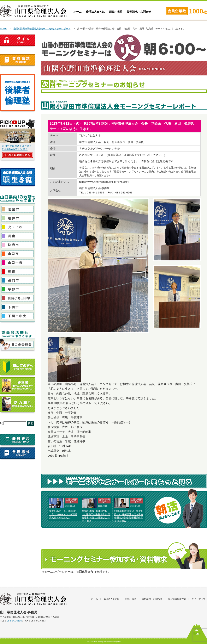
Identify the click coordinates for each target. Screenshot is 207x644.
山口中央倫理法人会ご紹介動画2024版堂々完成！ (17, 148)
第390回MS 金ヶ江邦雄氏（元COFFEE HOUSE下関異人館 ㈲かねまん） (63, 514)
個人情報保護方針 (177, 599)
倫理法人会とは (95, 12)
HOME (3, 29)
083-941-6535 (14, 621)
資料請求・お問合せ (139, 12)
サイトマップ (199, 599)
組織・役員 (116, 12)
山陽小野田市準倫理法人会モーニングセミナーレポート (42, 29)
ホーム (78, 12)
